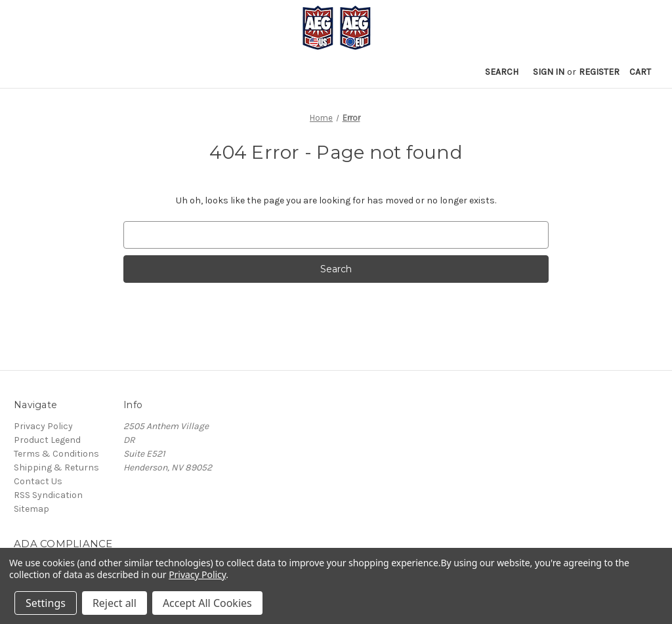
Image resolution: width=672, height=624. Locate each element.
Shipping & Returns (56, 468)
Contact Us (38, 481)
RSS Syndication (48, 495)
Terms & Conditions (56, 454)
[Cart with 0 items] (640, 72)
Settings (46, 603)
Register (599, 72)
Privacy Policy (43, 426)
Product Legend (47, 440)
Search (502, 72)
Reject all (115, 603)
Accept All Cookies (207, 603)
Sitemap (31, 509)
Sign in (549, 72)
